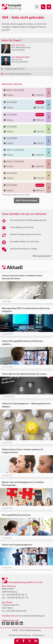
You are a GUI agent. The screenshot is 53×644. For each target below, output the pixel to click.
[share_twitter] (30, 641)
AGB (15, 630)
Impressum (38, 635)
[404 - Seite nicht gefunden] (43, 7)
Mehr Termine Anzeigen (27, 200)
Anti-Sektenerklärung (30, 630)
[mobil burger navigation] (37, 7)
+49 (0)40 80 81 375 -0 (16, 595)
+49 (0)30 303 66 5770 (16, 611)
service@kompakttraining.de (32, 616)
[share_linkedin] (36, 641)
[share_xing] (17, 641)
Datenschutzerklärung (20, 635)
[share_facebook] (23, 641)
